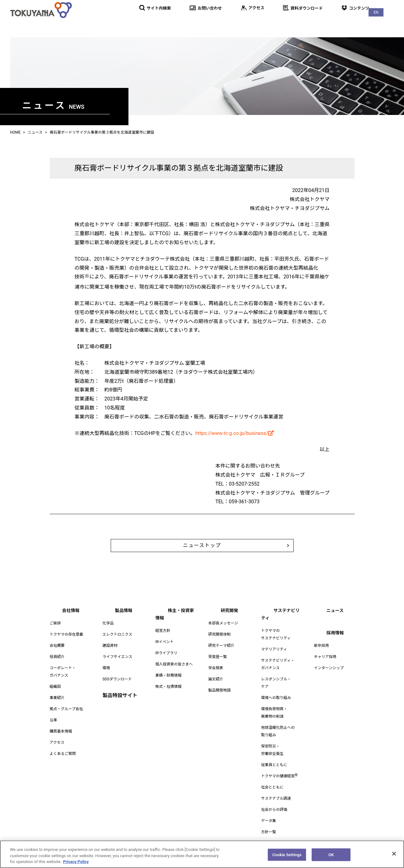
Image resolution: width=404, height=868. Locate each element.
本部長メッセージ (223, 631)
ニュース (356, 22)
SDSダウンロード (117, 687)
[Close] (394, 856)
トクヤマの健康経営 (279, 776)
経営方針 (163, 631)
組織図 (55, 694)
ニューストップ (202, 549)
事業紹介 (57, 705)
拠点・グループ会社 (66, 716)
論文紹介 (216, 687)
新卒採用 (322, 653)
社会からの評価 (274, 810)
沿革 (53, 728)
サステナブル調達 (276, 798)
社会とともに (272, 787)
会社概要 (57, 653)
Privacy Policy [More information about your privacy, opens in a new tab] (76, 864)
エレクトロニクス (118, 642)
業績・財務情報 (169, 675)
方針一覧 (269, 832)
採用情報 (388, 22)
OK (331, 857)
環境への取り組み (276, 698)
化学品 (108, 631)
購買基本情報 (61, 739)
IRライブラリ (167, 653)
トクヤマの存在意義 (67, 642)
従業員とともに (274, 765)
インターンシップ (329, 675)
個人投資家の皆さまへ (174, 664)
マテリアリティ (274, 649)
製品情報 (187, 22)
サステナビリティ (314, 22)
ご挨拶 (55, 631)
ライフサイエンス (118, 664)
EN (391, 6)
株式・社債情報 (169, 687)
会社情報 (155, 22)
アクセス (57, 750)
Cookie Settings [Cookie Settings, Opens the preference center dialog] (287, 857)
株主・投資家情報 (229, 22)
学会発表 (216, 675)
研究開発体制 (220, 642)
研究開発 (272, 22)
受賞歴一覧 (218, 664)
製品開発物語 (220, 698)
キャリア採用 (325, 664)
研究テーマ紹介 (221, 653)
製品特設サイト (120, 703)
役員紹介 (57, 664)
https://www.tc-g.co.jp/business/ (235, 433)
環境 (106, 675)
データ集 (269, 821)
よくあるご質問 (63, 761)
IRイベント (165, 642)
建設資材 (110, 653)
